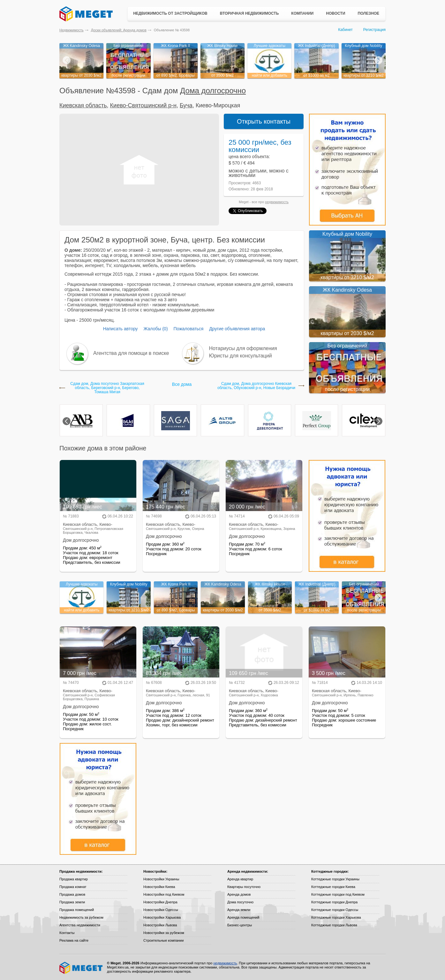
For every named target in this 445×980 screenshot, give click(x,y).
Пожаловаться (188, 329)
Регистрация (374, 30)
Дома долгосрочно (213, 91)
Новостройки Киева (159, 887)
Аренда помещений (243, 917)
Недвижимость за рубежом (81, 917)
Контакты (67, 933)
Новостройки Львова (160, 925)
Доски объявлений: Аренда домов (119, 30)
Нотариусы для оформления (243, 348)
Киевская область (83, 105)
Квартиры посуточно (244, 887)
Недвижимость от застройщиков (170, 13)
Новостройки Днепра (160, 902)
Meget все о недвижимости (81, 968)
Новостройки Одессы (161, 910)
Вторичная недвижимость (249, 13)
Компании (302, 13)
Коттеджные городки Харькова (336, 917)
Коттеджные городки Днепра (334, 902)
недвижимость (277, 202)
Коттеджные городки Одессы (335, 910)
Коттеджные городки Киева (333, 887)
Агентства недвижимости (80, 925)
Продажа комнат (73, 887)
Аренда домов (239, 894)
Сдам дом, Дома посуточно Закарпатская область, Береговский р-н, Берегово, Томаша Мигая (107, 388)
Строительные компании (163, 940)
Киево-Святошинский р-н (143, 105)
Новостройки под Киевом (164, 894)
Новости (336, 13)
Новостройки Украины (161, 879)
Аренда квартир (240, 879)
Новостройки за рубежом (164, 933)
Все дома (182, 384)
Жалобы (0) (155, 329)
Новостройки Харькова (162, 917)
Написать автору (121, 329)
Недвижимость (72, 30)
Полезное (368, 13)
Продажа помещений (77, 910)
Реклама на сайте (74, 940)
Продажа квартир (74, 879)
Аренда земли (239, 910)
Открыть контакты (264, 121)
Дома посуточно (240, 902)
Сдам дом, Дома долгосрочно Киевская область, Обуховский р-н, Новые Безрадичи (256, 386)
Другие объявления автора (237, 329)
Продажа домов (72, 894)
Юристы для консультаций (241, 356)
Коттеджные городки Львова (334, 925)
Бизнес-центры (240, 925)
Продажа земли (72, 902)
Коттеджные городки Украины (335, 879)
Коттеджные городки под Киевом (338, 894)
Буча (186, 105)
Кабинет (345, 30)
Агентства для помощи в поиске (131, 353)
